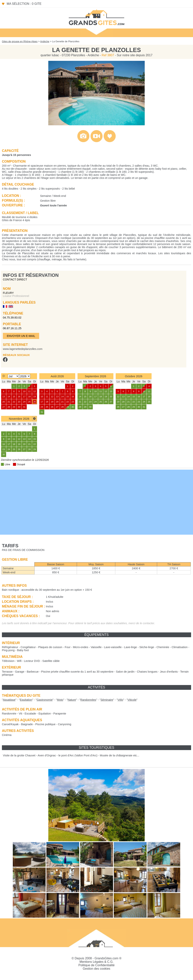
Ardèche (45, 41)
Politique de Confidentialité (96, 965)
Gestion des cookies (96, 969)
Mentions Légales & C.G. (97, 962)
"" (9, 700)
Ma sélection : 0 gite (24, 4)
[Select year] (25, 376)
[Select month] (13, 376)
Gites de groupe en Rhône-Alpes (20, 41)
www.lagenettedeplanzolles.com (23, 349)
